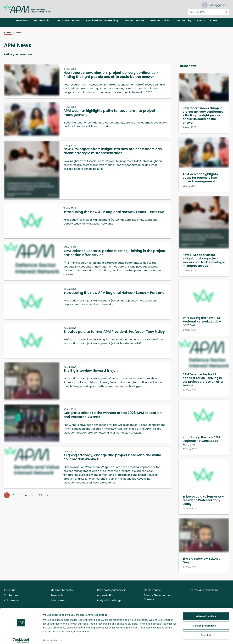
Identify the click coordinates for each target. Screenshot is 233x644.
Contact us (11, 595)
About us (9, 590)
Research (57, 595)
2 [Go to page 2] (13, 495)
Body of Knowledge (109, 600)
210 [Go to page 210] (41, 495)
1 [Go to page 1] (7, 495)
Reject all (206, 632)
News (19, 32)
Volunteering (12, 600)
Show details (50, 638)
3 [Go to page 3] (20, 495)
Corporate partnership (112, 590)
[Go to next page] (47, 495)
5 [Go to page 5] (32, 495)
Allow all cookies (206, 613)
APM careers (59, 600)
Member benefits (62, 590)
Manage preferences (206, 623)
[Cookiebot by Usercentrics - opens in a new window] (21, 638)
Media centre (152, 590)
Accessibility (105, 595)
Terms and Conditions (204, 590)
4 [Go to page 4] (26, 495)
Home (8, 32)
